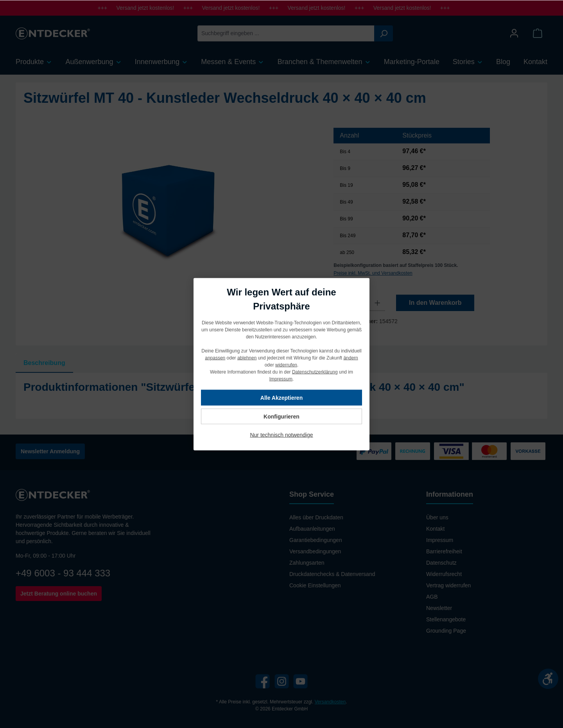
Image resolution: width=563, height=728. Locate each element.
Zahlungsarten (307, 563)
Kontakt (435, 529)
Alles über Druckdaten (316, 517)
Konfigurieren (281, 416)
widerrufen (286, 365)
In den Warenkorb (435, 303)
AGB (432, 597)
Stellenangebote (446, 619)
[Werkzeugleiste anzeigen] (548, 679)
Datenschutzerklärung (315, 372)
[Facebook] (263, 681)
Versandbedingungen (315, 551)
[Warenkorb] (538, 33)
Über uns (437, 517)
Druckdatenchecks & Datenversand (332, 574)
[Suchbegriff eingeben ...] (286, 33)
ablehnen (247, 358)
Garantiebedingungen (316, 540)
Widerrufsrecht (444, 574)
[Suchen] (384, 33)
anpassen (215, 358)
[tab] (44, 363)
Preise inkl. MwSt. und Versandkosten (373, 273)
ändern (351, 358)
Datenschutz (441, 563)
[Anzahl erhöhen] (377, 303)
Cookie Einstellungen (315, 585)
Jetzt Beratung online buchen (59, 594)
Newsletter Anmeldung (50, 451)
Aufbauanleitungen (312, 529)
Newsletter (439, 608)
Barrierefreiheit (444, 551)
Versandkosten (330, 702)
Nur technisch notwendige (281, 435)
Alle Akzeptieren (281, 397)
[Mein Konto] (514, 33)
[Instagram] (282, 681)
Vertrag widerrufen (448, 585)
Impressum (440, 540)
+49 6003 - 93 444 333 (63, 573)
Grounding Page (446, 631)
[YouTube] (300, 681)
